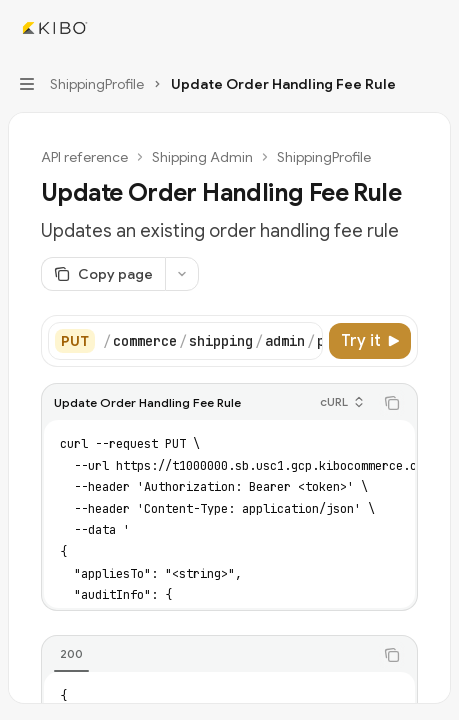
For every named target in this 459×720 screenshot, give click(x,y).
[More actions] (433, 28)
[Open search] (395, 28)
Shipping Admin (202, 157)
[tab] (71, 654)
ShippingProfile (324, 157)
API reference (84, 157)
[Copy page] (103, 274)
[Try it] (370, 341)
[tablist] (207, 655)
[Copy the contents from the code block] (392, 403)
